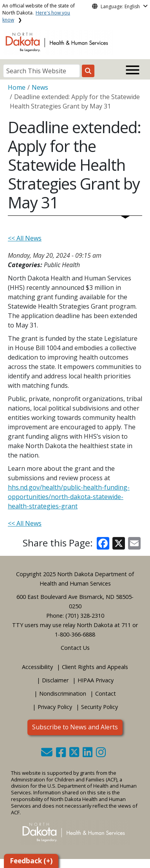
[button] (48, 754)
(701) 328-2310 (85, 616)
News (40, 87)
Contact (106, 693)
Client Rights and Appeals (95, 667)
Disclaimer (55, 680)
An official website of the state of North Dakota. (39, 13)
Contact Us (75, 648)
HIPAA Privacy (96, 680)
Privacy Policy (55, 707)
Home (17, 87)
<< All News (25, 238)
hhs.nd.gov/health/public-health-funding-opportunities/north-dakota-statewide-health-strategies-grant (69, 497)
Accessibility (37, 667)
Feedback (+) (31, 861)
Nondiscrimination (63, 693)
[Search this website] (88, 71)
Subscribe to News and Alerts (75, 727)
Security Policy (99, 707)
